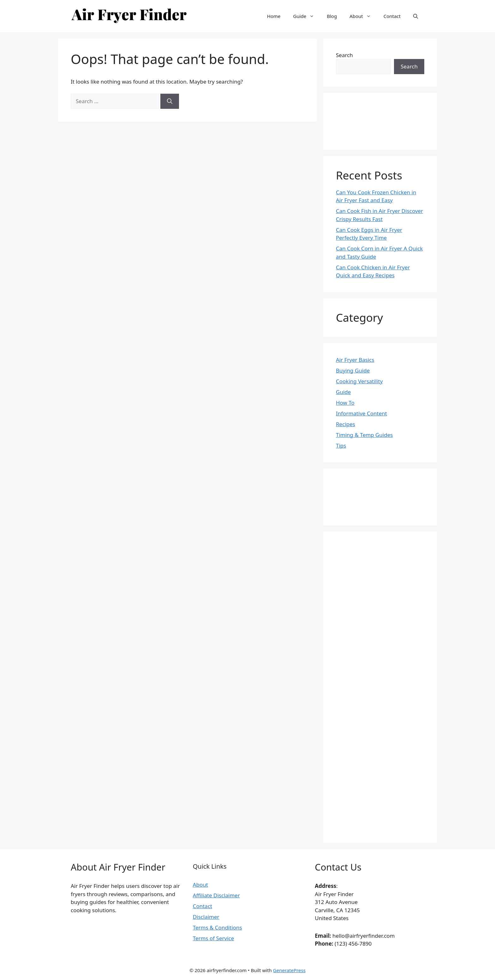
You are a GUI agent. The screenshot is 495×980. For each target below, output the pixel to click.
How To (345, 403)
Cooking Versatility (359, 381)
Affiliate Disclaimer (216, 895)
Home (274, 16)
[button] (416, 16)
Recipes (346, 424)
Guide (307, 16)
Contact (392, 16)
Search (344, 55)
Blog (332, 16)
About (363, 16)
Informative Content (361, 413)
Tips (341, 446)
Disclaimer (206, 917)
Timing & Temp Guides (364, 435)
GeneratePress (289, 970)
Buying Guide (353, 370)
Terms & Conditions (218, 927)
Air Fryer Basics (355, 360)
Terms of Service (214, 938)
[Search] (170, 101)
